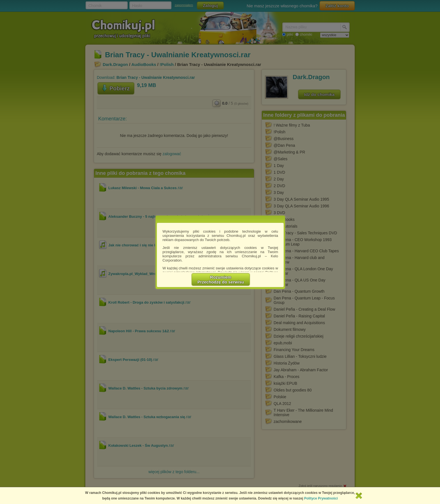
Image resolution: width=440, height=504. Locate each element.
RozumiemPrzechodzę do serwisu (221, 280)
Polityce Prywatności (321, 498)
